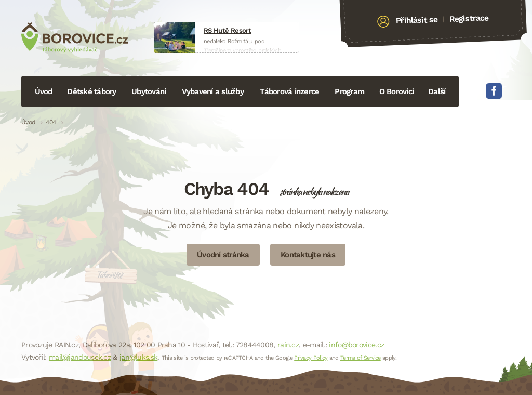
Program (349, 91)
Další (437, 91)
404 (51, 122)
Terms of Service (361, 358)
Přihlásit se (417, 20)
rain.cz (288, 345)
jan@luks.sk (138, 357)
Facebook (494, 91)
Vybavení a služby (213, 91)
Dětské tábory (91, 91)
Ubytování (149, 91)
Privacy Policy (311, 358)
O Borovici (397, 91)
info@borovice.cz (356, 345)
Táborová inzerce (289, 91)
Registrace (469, 18)
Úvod (44, 91)
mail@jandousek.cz (80, 357)
